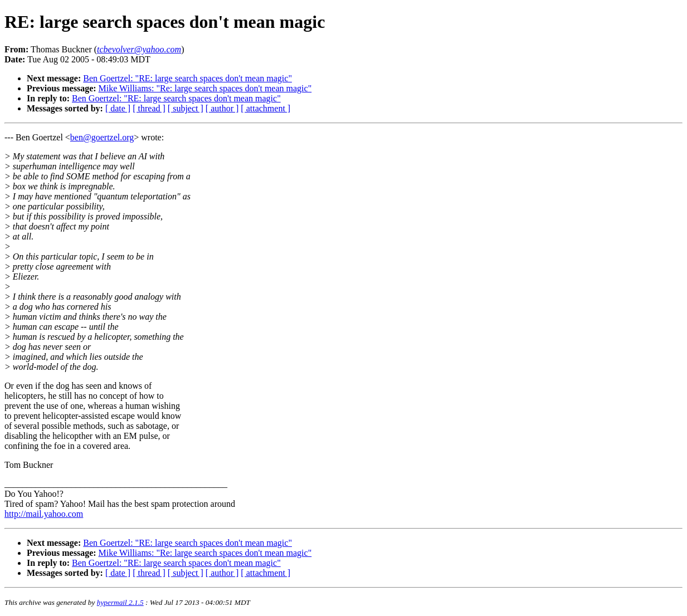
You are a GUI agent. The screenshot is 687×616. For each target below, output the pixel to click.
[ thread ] (149, 108)
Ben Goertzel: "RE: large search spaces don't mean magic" (187, 78)
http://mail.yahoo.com (44, 514)
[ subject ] (186, 108)
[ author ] (222, 108)
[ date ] (118, 108)
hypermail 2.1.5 (120, 602)
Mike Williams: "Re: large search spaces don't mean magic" (205, 88)
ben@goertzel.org (102, 137)
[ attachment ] (265, 108)
